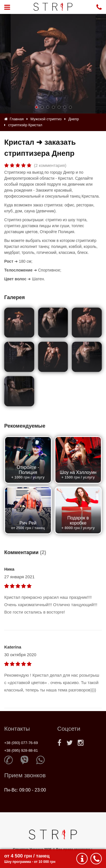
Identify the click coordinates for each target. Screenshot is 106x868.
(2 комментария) (50, 165)
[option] (53, 64)
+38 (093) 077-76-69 (21, 743)
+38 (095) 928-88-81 (21, 750)
